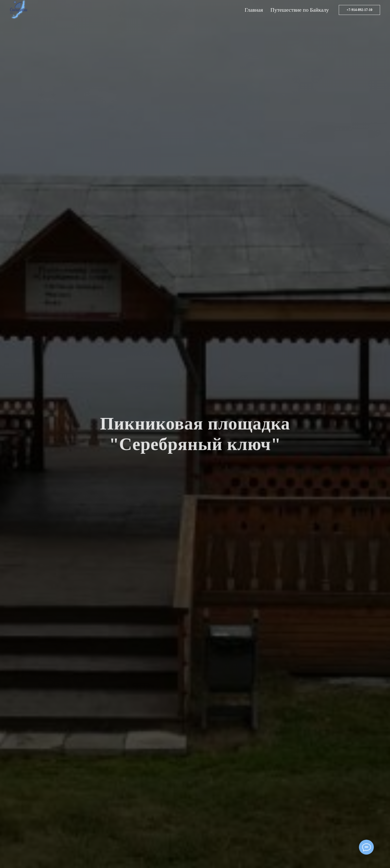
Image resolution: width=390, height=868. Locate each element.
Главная (254, 10)
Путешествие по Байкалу (300, 10)
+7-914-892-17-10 (359, 10)
